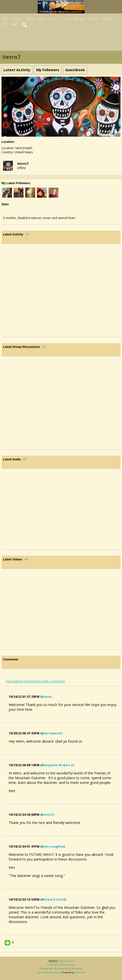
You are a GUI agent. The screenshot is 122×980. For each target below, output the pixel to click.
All (27, 234)
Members (79, 19)
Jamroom (80, 972)
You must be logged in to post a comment (35, 681)
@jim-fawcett (51, 733)
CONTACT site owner (61, 965)
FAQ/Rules (107, 19)
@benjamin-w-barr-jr (57, 765)
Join (4, 24)
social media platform (49, 972)
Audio (53, 19)
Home (6, 19)
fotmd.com (66, 961)
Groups (65, 19)
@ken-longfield (52, 846)
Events (93, 19)
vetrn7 (23, 163)
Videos (42, 19)
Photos (30, 19)
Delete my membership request (61, 968)
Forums (18, 19)
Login (14, 24)
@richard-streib (53, 899)
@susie (46, 697)
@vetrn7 (47, 815)
